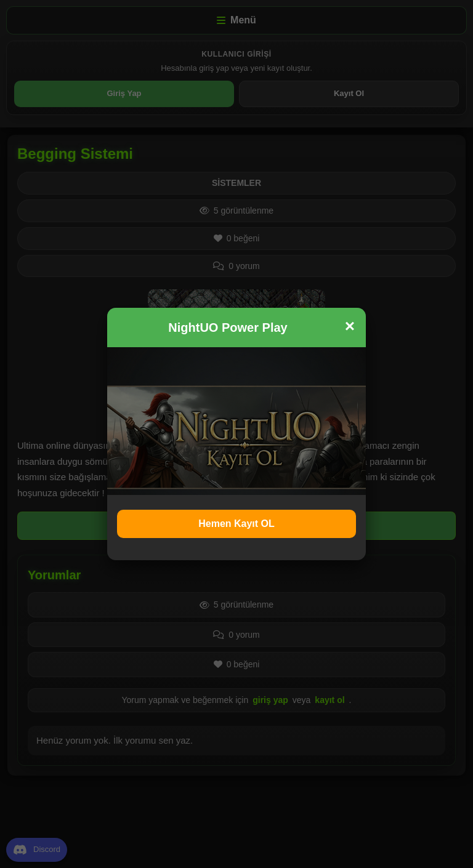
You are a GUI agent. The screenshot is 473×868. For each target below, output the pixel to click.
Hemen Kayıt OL (236, 524)
